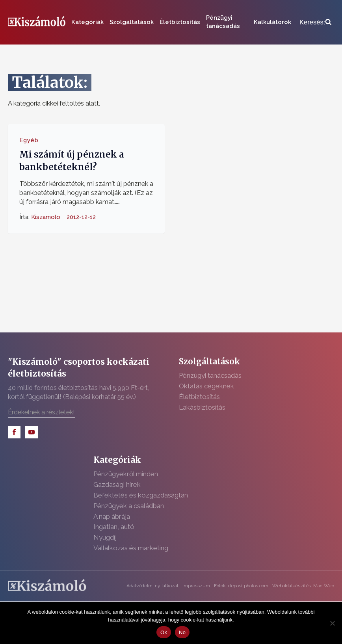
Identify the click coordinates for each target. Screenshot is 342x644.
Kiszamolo (46, 217)
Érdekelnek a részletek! (41, 412)
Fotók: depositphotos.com (241, 586)
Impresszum (196, 586)
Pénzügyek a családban (129, 506)
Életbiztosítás (180, 22)
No (182, 632)
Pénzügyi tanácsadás (223, 22)
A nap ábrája (112, 516)
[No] (332, 623)
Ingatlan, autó (114, 527)
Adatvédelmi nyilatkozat (152, 586)
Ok (164, 632)
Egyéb (29, 140)
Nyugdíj (105, 537)
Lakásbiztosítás (202, 407)
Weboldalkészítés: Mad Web (303, 586)
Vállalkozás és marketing (131, 548)
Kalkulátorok (272, 22)
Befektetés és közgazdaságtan (141, 495)
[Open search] (316, 22)
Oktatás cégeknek (206, 386)
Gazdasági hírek (117, 484)
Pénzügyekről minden (126, 474)
